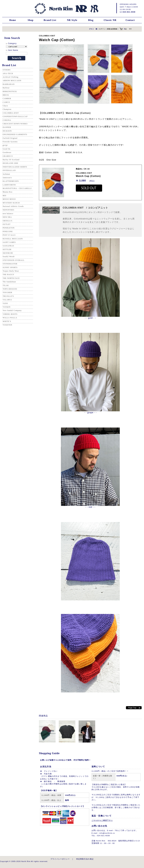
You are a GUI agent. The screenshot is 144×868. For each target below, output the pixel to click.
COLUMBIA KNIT (11, 113)
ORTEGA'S (7, 221)
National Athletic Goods (13, 206)
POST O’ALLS (9, 235)
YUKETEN (7, 325)
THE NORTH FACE (11, 278)
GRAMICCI (8, 156)
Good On (6, 149)
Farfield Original (10, 138)
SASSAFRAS (8, 246)
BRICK (6, 95)
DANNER (7, 127)
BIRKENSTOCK (10, 91)
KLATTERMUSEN (11, 181)
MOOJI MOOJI (9, 199)
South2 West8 (9, 257)
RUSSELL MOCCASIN (13, 239)
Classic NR (110, 20)
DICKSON (7, 131)
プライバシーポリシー (60, 859)
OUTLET (7, 224)
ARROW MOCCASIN (12, 81)
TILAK (6, 285)
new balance (8, 214)
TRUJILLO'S (8, 296)
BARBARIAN (9, 84)
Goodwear (7, 152)
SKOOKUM (8, 253)
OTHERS (7, 70)
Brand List (50, 20)
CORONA (7, 120)
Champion (7, 109)
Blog (91, 20)
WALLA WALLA (10, 318)
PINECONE (8, 232)
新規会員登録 (112, 29)
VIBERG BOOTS (10, 314)
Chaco (5, 106)
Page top (134, 708)
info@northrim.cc (107, 833)
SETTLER (7, 249)
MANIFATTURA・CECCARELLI (17, 188)
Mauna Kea (7, 192)
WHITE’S (7, 321)
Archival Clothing (11, 77)
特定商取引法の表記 (85, 859)
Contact (130, 20)
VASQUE (7, 307)
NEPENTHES (8, 210)
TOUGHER (7, 292)
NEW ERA (7, 217)
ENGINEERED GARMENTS (15, 134)
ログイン (102, 29)
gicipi (5, 145)
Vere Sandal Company (12, 310)
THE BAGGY (8, 275)
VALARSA (7, 300)
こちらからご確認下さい (102, 820)
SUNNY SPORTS (10, 267)
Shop (30, 20)
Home (13, 20)
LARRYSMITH (9, 185)
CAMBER (7, 99)
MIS (4, 196)
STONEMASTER (10, 264)
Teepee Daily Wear (11, 271)
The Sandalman (9, 282)
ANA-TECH (8, 73)
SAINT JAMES (9, 242)
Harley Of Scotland (11, 160)
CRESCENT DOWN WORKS (15, 124)
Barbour (6, 88)
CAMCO (6, 102)
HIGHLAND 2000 (10, 163)
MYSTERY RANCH (11, 203)
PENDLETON (9, 228)
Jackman (6, 174)
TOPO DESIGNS (10, 289)
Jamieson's (7, 178)
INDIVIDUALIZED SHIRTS (15, 167)
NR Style (72, 20)
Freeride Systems (10, 142)
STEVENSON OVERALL (14, 260)
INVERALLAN (9, 170)
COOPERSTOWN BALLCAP (15, 116)
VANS (5, 303)
